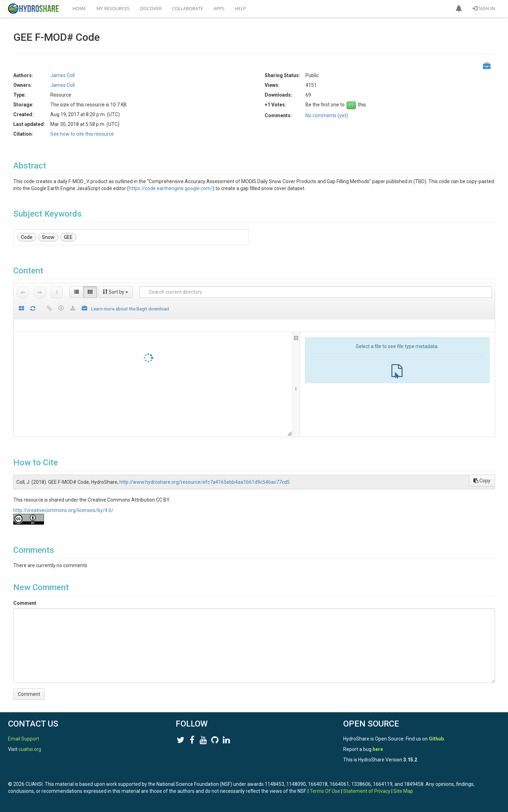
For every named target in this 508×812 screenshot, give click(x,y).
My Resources (113, 8)
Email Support (24, 739)
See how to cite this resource (82, 134)
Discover (151, 8)
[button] (459, 9)
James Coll (62, 75)
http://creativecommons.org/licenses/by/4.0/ (63, 510)
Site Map (403, 791)
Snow (48, 237)
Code (27, 237)
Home (79, 8)
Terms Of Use (325, 791)
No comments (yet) (327, 115)
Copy (482, 481)
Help (240, 8)
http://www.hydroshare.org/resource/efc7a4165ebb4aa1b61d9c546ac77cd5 (205, 482)
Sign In (484, 8)
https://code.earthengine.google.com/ (171, 188)
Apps (219, 8)
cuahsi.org (30, 749)
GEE (68, 237)
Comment (25, 603)
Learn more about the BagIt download (130, 309)
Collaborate (188, 8)
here (378, 749)
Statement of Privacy (367, 791)
